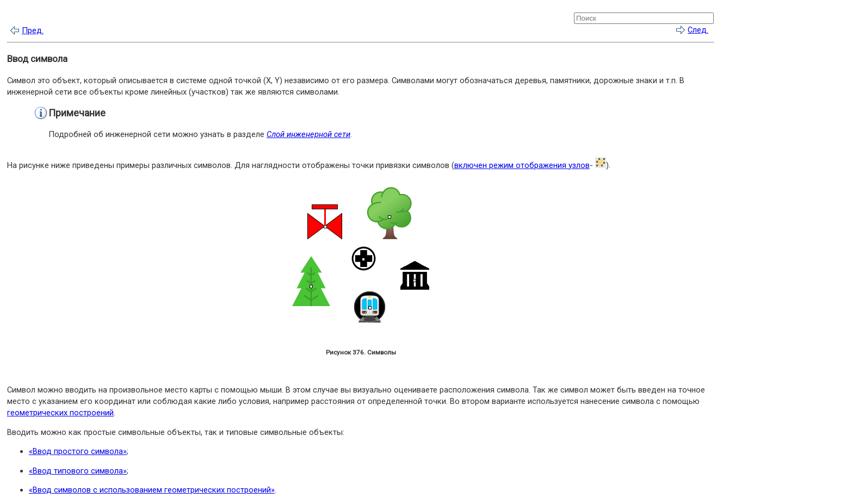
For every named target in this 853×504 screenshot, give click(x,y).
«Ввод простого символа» (78, 451)
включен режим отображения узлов (522, 165)
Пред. (33, 30)
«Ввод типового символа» (78, 471)
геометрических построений (60, 413)
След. (698, 30)
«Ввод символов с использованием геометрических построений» (152, 490)
